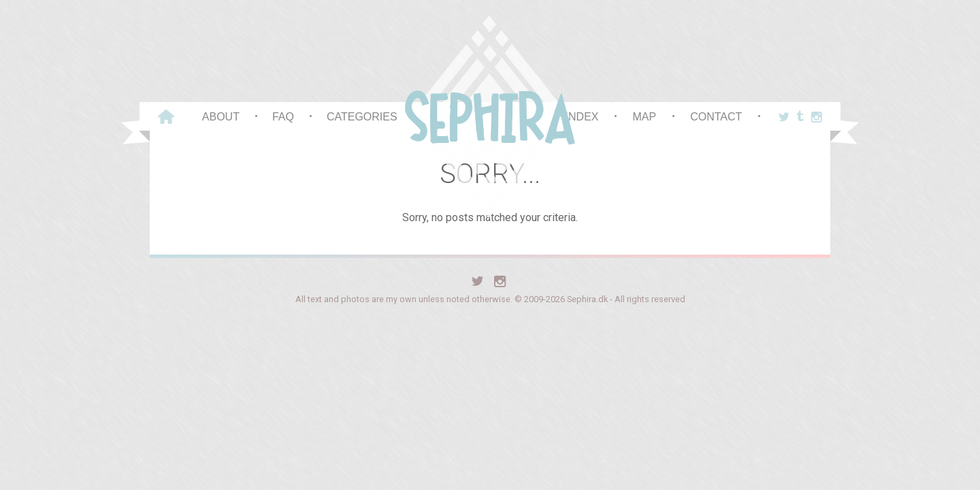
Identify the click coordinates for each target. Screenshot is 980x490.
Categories (362, 117)
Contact (716, 117)
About (221, 117)
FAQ (283, 117)
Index (582, 117)
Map (644, 117)
